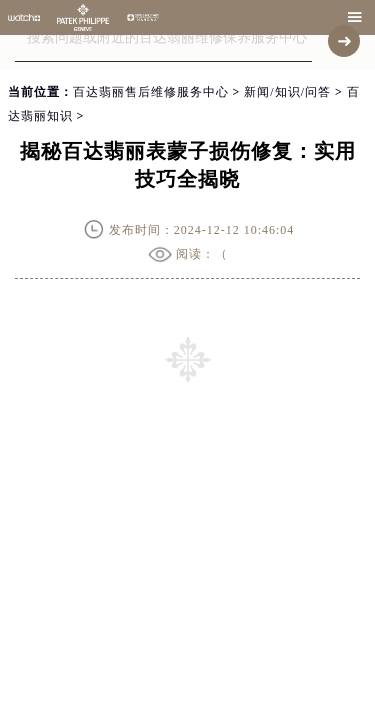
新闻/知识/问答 (287, 92)
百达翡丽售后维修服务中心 (151, 92)
